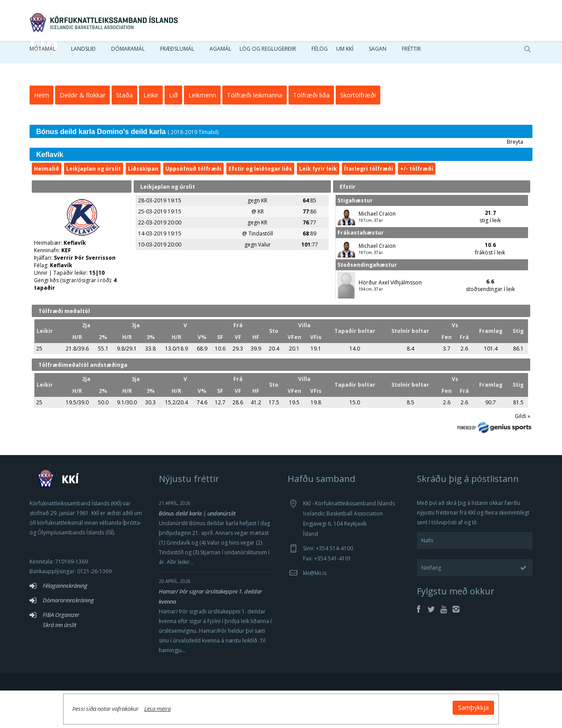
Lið (173, 133)
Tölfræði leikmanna (255, 133)
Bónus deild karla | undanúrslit (197, 551)
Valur (264, 282)
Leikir (151, 133)
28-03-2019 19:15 (160, 238)
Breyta (515, 179)
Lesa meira (243, 703)
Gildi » (523, 454)
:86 (309, 249)
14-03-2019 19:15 (160, 271)
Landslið (83, 53)
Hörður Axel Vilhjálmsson (390, 320)
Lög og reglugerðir (268, 53)
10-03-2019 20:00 (160, 282)
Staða (124, 133)
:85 (309, 238)
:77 (309, 260)
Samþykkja (388, 702)
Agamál (220, 53)
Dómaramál (128, 53)
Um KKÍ (345, 53)
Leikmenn (202, 133)
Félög (320, 53)
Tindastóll (261, 271)
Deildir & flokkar (82, 133)
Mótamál (43, 53)
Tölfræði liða (311, 133)
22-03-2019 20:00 (160, 260)
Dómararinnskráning (68, 638)
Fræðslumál (177, 53)
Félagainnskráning (65, 623)
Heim (41, 133)
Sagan (378, 53)
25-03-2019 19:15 (160, 249)
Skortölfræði (358, 133)
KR (264, 238)
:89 (309, 271)
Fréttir (411, 53)
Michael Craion (377, 251)
